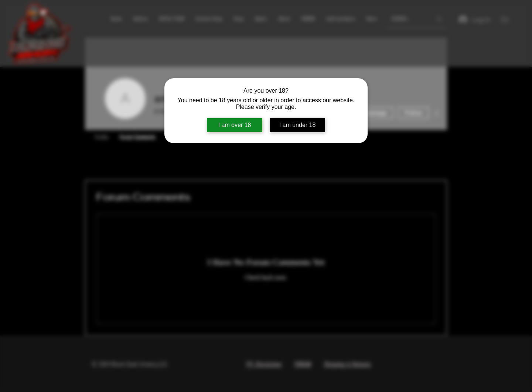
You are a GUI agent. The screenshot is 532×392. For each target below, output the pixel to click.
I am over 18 (235, 125)
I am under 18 (298, 125)
